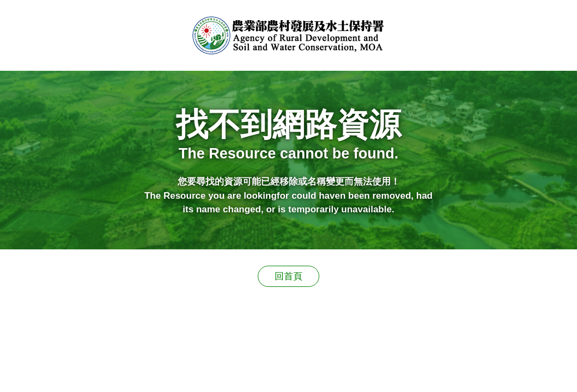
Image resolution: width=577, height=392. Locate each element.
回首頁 (288, 276)
